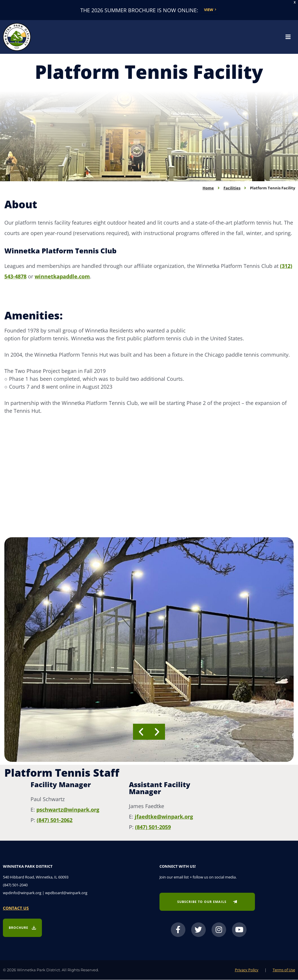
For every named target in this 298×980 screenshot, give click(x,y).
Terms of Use (284, 970)
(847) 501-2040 (15, 885)
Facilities (232, 188)
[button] (141, 732)
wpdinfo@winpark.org (22, 893)
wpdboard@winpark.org (66, 893)
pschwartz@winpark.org (68, 810)
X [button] (295, 2)
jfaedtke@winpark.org (164, 817)
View (209, 10)
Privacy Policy (247, 970)
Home (208, 188)
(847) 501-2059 (153, 827)
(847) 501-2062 (55, 820)
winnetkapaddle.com (62, 277)
